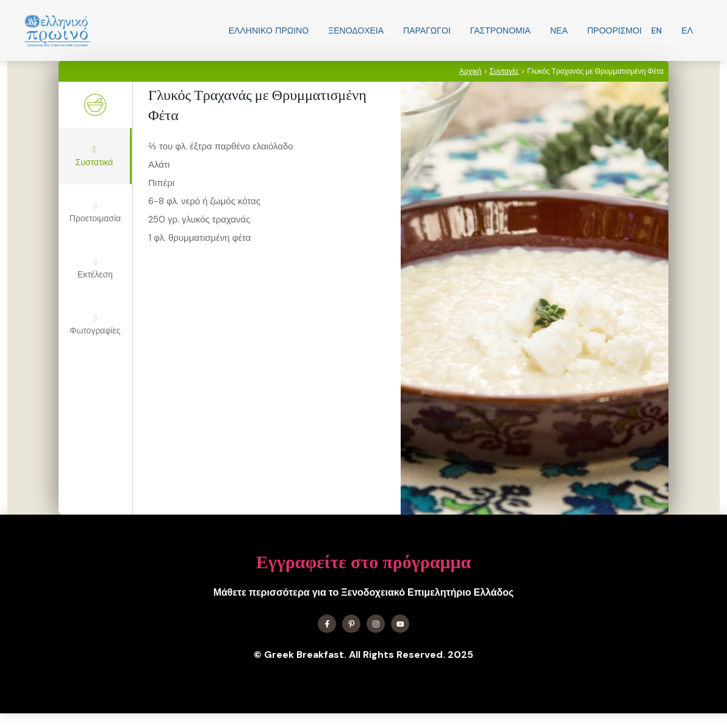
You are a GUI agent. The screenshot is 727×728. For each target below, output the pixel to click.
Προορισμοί (615, 30)
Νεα (559, 30)
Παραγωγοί (427, 30)
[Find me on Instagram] (376, 624)
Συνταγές (505, 71)
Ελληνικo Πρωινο (269, 30)
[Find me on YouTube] (400, 624)
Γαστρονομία (500, 30)
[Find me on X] (351, 624)
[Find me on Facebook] (327, 624)
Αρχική (470, 71)
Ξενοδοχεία (356, 30)
